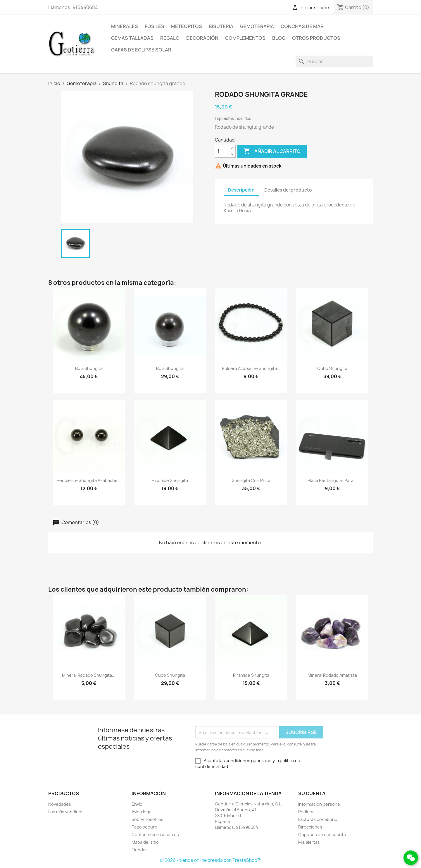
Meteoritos (187, 26)
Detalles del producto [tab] (288, 190)
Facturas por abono (318, 819)
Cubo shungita (332, 368)
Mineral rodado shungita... (89, 675)
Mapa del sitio (145, 842)
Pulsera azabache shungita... (251, 368)
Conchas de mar (302, 26)
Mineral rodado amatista (332, 675)
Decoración (202, 38)
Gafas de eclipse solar (141, 50)
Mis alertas (309, 842)
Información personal (319, 804)
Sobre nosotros (147, 819)
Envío (137, 804)
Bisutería (221, 26)
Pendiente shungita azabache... (89, 480)
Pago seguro (144, 827)
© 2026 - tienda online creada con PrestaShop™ (211, 860)
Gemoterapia (257, 26)
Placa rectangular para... (332, 480)
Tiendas (140, 850)
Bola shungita (89, 368)
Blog (279, 38)
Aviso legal (142, 812)
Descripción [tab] (241, 190)
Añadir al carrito (272, 151)
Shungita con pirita (251, 480)
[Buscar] (334, 61)
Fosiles (155, 26)
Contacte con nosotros (155, 835)
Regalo (170, 38)
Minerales (125, 26)
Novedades (60, 804)
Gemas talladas (132, 38)
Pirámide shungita (170, 480)
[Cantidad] (222, 151)
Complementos (245, 38)
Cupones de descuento (322, 835)
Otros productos (316, 38)
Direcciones (310, 827)
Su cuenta (312, 793)
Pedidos (306, 812)
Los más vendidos (66, 812)
